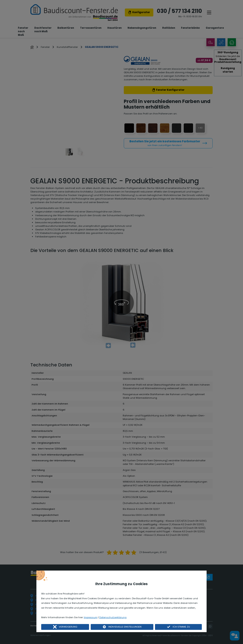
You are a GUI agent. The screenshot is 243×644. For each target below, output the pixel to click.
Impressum (91, 617)
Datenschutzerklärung (113, 617)
